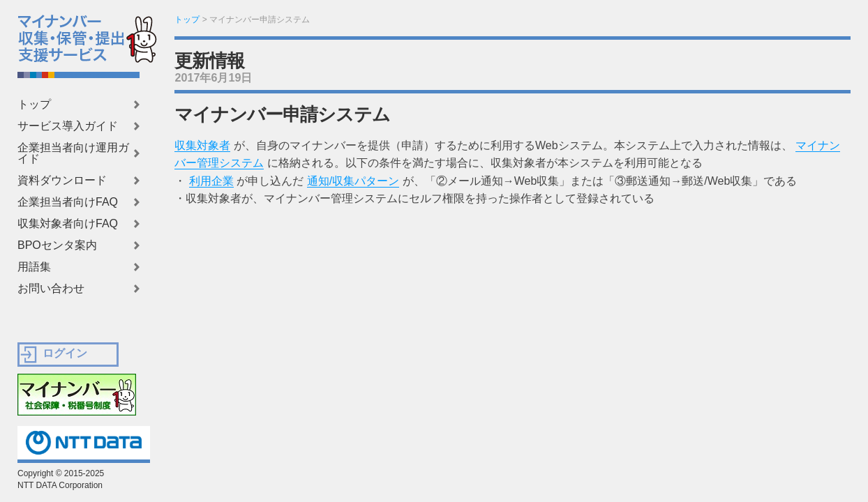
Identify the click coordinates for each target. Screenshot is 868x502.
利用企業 (211, 181)
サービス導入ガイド (68, 126)
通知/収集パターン (353, 181)
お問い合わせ (51, 289)
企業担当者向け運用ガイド (73, 153)
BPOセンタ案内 (57, 245)
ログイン (65, 353)
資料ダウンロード (62, 181)
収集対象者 (202, 145)
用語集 (34, 267)
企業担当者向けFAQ (68, 202)
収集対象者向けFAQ (68, 224)
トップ (34, 105)
